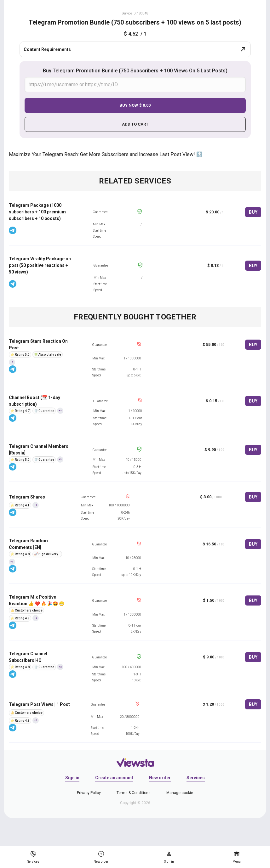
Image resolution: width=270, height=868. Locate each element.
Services (196, 778)
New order (160, 778)
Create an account (114, 778)
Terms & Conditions (134, 793)
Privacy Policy (89, 793)
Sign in (72, 778)
